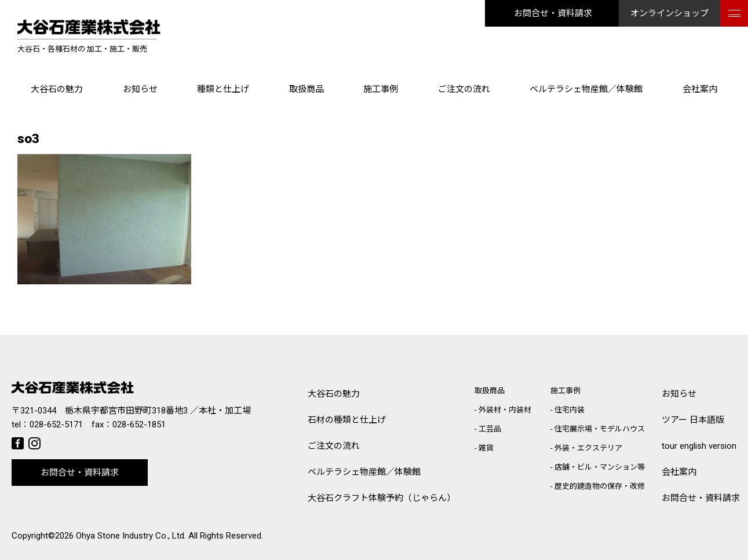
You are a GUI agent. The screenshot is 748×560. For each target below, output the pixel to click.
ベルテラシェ (364, 472)
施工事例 (381, 89)
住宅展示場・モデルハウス (600, 429)
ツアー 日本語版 (693, 420)
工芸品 (490, 429)
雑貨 (486, 448)
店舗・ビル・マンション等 (600, 467)
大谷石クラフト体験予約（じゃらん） (382, 498)
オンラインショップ (669, 13)
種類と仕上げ (223, 89)
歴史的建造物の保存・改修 (600, 486)
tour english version (699, 446)
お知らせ (140, 89)
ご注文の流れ (464, 89)
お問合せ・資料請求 (553, 13)
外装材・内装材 (505, 410)
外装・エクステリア (588, 448)
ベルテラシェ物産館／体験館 (586, 89)
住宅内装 (570, 410)
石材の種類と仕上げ (347, 420)
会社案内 (700, 89)
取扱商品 (307, 89)
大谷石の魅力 (57, 89)
